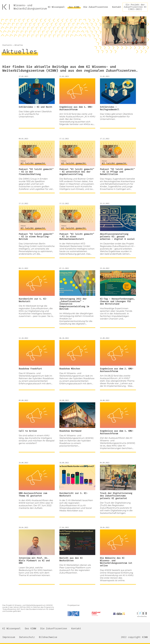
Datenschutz (27, 637)
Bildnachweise (48, 637)
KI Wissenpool (56, 7)
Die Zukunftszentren (96, 7)
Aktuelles (19, 45)
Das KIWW (74, 7)
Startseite (7, 45)
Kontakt (117, 7)
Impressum (9, 637)
